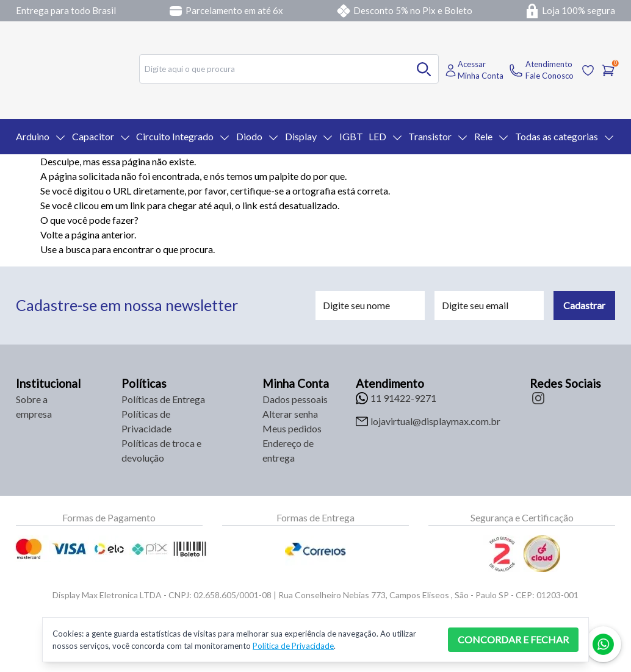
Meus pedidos (292, 428)
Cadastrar (584, 305)
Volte (52, 234)
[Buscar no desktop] (424, 69)
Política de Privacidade (293, 646)
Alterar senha (290, 414)
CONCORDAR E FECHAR (513, 639)
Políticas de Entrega (163, 399)
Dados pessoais (295, 399)
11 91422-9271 (403, 398)
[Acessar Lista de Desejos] (588, 70)
